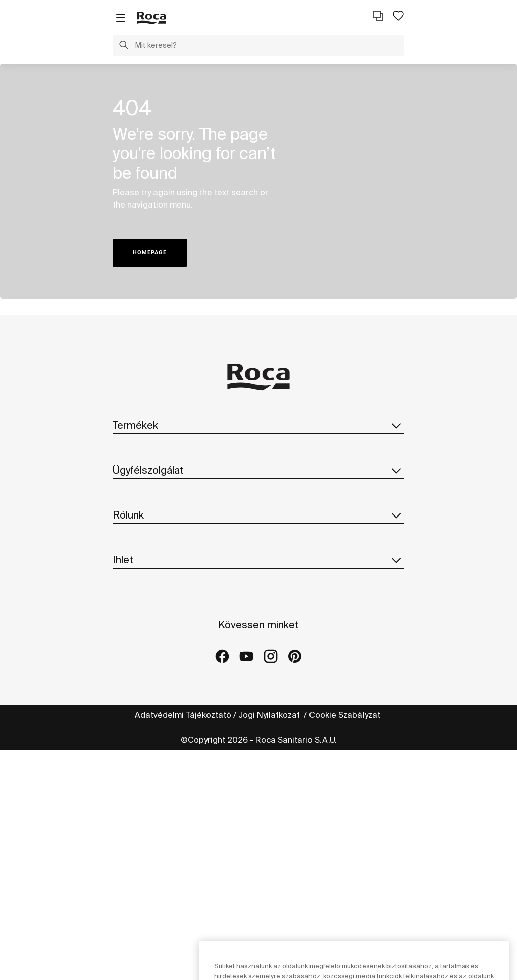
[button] (124, 46)
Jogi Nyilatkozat (270, 945)
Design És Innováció (151, 663)
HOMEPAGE (150, 253)
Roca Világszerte (146, 623)
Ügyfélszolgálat (258, 523)
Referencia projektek (153, 781)
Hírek (123, 683)
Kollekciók (132, 448)
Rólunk (258, 580)
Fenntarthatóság (145, 643)
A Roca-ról (133, 602)
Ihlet (258, 738)
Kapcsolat (132, 545)
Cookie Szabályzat (346, 945)
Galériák (129, 801)
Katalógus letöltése (151, 468)
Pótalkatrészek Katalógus (162, 488)
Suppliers (132, 703)
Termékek (258, 425)
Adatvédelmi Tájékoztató (183, 945)
